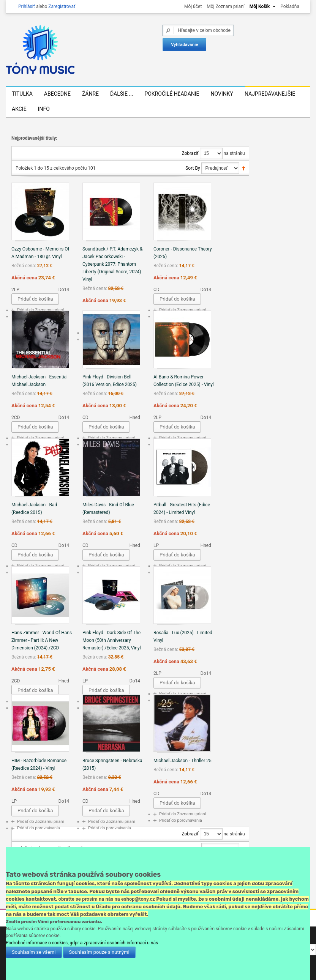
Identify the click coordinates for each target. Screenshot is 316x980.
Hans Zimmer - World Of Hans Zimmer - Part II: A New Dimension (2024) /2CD (42, 640)
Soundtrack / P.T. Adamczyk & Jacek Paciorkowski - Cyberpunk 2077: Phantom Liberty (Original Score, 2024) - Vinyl (113, 264)
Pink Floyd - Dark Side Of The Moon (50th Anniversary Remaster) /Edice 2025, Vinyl (112, 640)
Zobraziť (190, 153)
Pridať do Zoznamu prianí (40, 310)
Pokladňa (290, 6)
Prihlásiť (27, 6)
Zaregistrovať (62, 6)
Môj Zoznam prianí (225, 6)
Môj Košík (260, 6)
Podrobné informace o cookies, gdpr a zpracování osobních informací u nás (82, 943)
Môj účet (193, 6)
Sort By (193, 168)
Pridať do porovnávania (39, 828)
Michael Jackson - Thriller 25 (182, 761)
